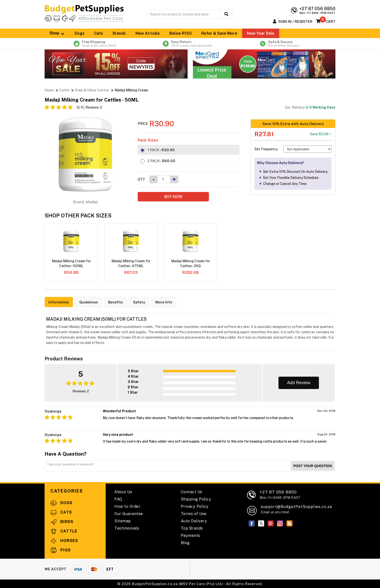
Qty (141, 179)
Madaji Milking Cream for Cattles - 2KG (191, 263)
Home (49, 90)
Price (143, 124)
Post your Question (313, 466)
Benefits (117, 302)
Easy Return (190, 44)
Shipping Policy (196, 499)
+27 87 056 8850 (280, 494)
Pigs (61, 550)
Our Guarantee (129, 513)
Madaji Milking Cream (131, 90)
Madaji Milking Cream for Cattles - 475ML (131, 263)
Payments (190, 535)
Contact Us (192, 492)
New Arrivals (148, 33)
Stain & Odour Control (92, 90)
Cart (330, 21)
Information (59, 302)
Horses (64, 540)
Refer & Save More (219, 33)
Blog (185, 543)
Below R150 (181, 33)
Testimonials (127, 528)
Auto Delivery (194, 521)
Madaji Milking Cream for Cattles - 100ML (71, 263)
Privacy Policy (195, 506)
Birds (62, 521)
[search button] (226, 14)
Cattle (64, 90)
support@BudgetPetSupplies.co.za (296, 506)
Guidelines (90, 302)
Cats (99, 33)
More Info (166, 302)
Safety (141, 302)
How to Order (127, 506)
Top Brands (192, 528)
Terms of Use (194, 513)
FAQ (118, 499)
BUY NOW (173, 197)
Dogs (80, 33)
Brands (119, 33)
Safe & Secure (283, 44)
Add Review (299, 382)
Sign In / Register (295, 21)
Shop (57, 33)
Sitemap (123, 521)
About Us (123, 492)
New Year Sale (261, 33)
